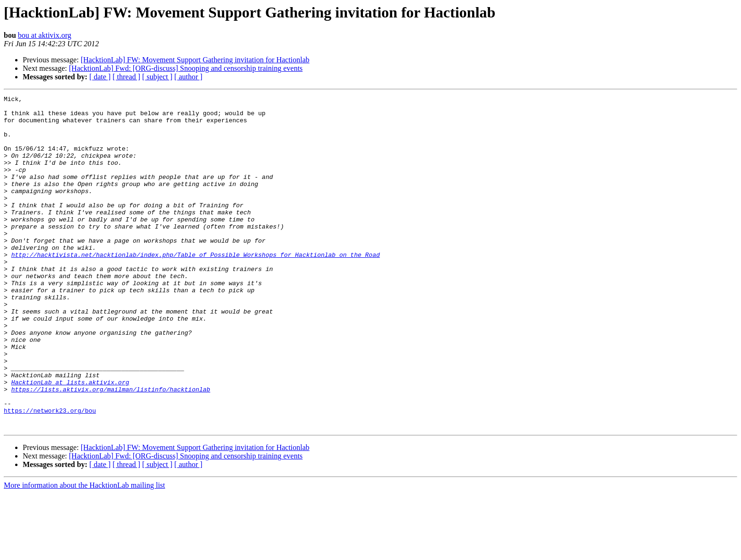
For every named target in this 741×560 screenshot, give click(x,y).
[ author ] (189, 77)
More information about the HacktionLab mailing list (84, 552)
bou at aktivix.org (45, 35)
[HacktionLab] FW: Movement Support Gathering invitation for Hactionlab (195, 60)
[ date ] (100, 77)
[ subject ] (157, 77)
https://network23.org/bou (50, 474)
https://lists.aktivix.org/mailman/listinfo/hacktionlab (111, 449)
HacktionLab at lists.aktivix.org (70, 440)
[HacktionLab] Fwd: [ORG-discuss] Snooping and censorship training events (186, 68)
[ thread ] (126, 77)
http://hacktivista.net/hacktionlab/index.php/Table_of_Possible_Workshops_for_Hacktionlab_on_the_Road (196, 287)
